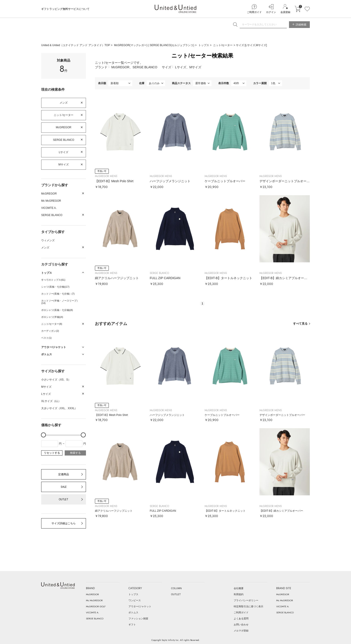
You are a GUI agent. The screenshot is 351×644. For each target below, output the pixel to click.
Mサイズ (64, 165)
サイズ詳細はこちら (64, 523)
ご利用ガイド (254, 12)
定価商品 (64, 474)
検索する (75, 453)
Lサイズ (64, 152)
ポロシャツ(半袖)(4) (52, 317)
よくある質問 (241, 618)
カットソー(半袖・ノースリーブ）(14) (60, 302)
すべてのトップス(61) (53, 280)
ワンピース (135, 600)
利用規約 (239, 594)
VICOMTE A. (49, 208)
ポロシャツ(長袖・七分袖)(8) (57, 310)
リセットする (52, 453)
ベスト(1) (46, 338)
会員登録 (285, 12)
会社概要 (239, 588)
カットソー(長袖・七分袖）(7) (58, 294)
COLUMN (176, 588)
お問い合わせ (241, 625)
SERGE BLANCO (64, 140)
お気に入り (307, 9)
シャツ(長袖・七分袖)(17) (55, 287)
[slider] (43, 435)
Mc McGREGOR (51, 201)
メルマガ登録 (241, 631)
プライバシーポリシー (246, 600)
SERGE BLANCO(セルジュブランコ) (172, 45)
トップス (204, 45)
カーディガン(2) (50, 331)
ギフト (132, 625)
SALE (64, 487)
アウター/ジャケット (140, 606)
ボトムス (133, 612)
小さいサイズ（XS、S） (56, 380)
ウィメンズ (48, 240)
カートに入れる (297, 9)
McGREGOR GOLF (96, 606)
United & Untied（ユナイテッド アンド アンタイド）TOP (76, 45)
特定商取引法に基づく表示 (248, 606)
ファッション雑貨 (138, 618)
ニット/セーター (223, 45)
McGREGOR (63, 127)
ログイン (271, 12)
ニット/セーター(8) (52, 324)
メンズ (64, 103)
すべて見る (300, 324)
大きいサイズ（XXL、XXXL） (59, 408)
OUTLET (64, 499)
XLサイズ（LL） (51, 401)
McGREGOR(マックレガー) (131, 45)
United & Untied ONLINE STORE (175, 9)
